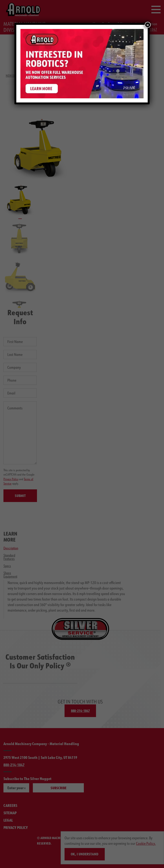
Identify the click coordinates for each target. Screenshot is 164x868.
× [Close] (148, 25)
